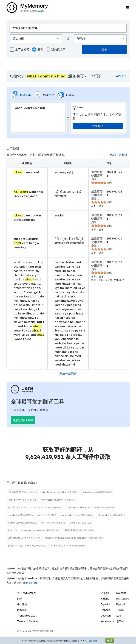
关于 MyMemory (26, 593)
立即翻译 (98, 126)
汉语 (119, 616)
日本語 (120, 610)
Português (123, 599)
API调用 (121, 76)
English (105, 593)
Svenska (121, 593)
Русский (121, 604)
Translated (30, 583)
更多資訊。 (94, 640)
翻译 (20, 599)
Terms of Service (27, 621)
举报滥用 (22, 604)
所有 (38, 49)
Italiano (105, 599)
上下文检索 (19, 49)
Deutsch (106, 616)
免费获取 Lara (23, 420)
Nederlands (107, 621)
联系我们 (22, 610)
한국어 (120, 621)
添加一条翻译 (119, 155)
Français (106, 610)
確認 (110, 640)
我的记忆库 (56, 49)
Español (105, 604)
